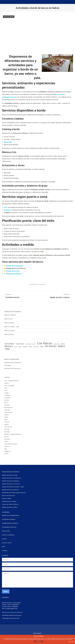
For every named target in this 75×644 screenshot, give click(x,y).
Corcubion (7, 398)
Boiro (6, 388)
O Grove (7, 422)
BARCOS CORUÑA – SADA (12, 327)
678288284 (15, 607)
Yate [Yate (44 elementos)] (7, 349)
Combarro (7, 395)
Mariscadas (8, 142)
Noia (6, 420)
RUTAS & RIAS (6, 531)
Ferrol (6, 403)
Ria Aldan (7, 432)
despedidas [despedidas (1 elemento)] (56, 344)
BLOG (4, 547)
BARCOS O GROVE (10, 331)
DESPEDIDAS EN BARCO (9, 519)
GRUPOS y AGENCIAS (8, 535)
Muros (6, 417)
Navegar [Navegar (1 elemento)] (25, 347)
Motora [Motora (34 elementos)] (9, 346)
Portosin (7, 429)
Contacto (5, 550)
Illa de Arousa (8, 407)
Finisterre (7, 405)
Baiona (6, 383)
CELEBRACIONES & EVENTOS (10, 523)
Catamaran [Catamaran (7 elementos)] (20, 344)
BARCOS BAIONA (9, 323)
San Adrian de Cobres (11, 444)
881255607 (16, 605)
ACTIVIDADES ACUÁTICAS (9, 527)
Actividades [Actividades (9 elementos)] (9, 344)
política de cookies (46, 640)
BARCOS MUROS (9, 334)
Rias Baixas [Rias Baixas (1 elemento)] (36, 347)
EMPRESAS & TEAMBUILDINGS (11, 515)
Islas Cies (7, 410)
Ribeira (6, 437)
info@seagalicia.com (11, 608)
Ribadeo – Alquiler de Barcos (13, 434)
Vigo (6, 449)
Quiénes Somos (7, 543)
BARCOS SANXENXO (10, 315)
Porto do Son (8, 427)
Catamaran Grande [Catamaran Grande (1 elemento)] (31, 344)
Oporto (6, 424)
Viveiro (6, 454)
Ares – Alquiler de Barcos (12, 381)
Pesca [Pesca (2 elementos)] (30, 347)
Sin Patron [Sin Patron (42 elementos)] (51, 346)
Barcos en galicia (9, 17)
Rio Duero (7, 439)
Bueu (6, 390)
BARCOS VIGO (8, 319)
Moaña (6, 415)
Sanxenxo (7, 446)
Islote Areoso (8, 412)
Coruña (7, 400)
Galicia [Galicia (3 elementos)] (63, 344)
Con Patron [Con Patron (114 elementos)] (45, 343)
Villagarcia (7, 451)
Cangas (7, 393)
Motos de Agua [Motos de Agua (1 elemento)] (18, 347)
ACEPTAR (38, 641)
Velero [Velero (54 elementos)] (61, 346)
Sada (6, 441)
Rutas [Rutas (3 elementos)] (42, 347)
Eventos (4, 539)
